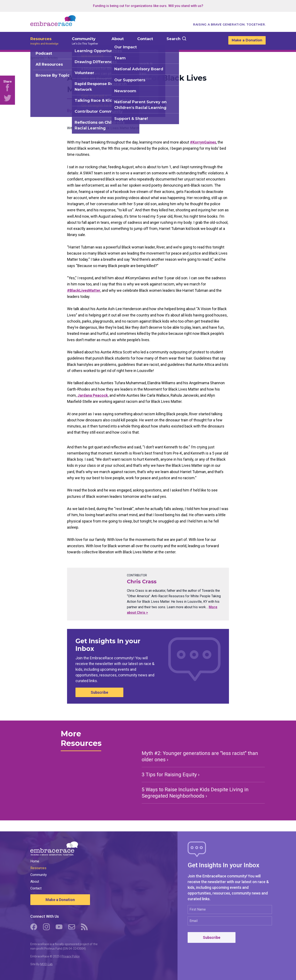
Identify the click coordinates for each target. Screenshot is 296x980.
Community (84, 39)
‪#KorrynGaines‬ (203, 142)
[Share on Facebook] (7, 88)
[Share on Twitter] (7, 98)
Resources (41, 39)
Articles (53, 58)
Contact (145, 39)
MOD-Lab (46, 964)
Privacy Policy (71, 956)
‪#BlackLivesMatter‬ (84, 290)
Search (174, 39)
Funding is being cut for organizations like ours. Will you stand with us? (148, 6)
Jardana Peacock (93, 395)
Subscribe (99, 692)
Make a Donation (247, 40)
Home (35, 861)
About (118, 39)
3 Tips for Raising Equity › (171, 775)
